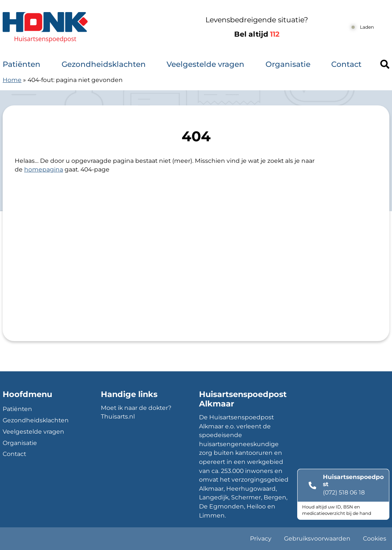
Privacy (261, 538)
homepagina (44, 169)
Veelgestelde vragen (205, 64)
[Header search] (385, 64)
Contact (346, 64)
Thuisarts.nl (118, 416)
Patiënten (22, 64)
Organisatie (288, 64)
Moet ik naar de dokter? (136, 408)
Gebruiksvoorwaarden (317, 538)
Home (12, 80)
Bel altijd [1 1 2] (257, 34)
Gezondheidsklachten (104, 64)
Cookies (375, 538)
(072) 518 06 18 (344, 492)
